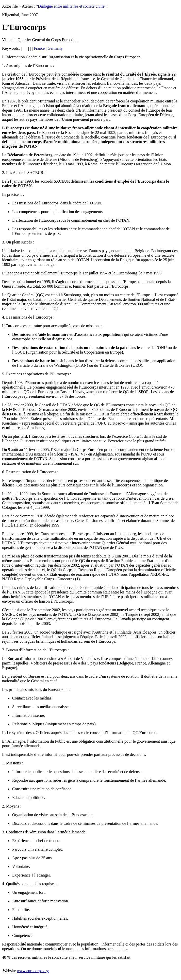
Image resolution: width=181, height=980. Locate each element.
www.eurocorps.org (33, 971)
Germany (55, 48)
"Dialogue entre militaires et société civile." (72, 6)
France (39, 48)
